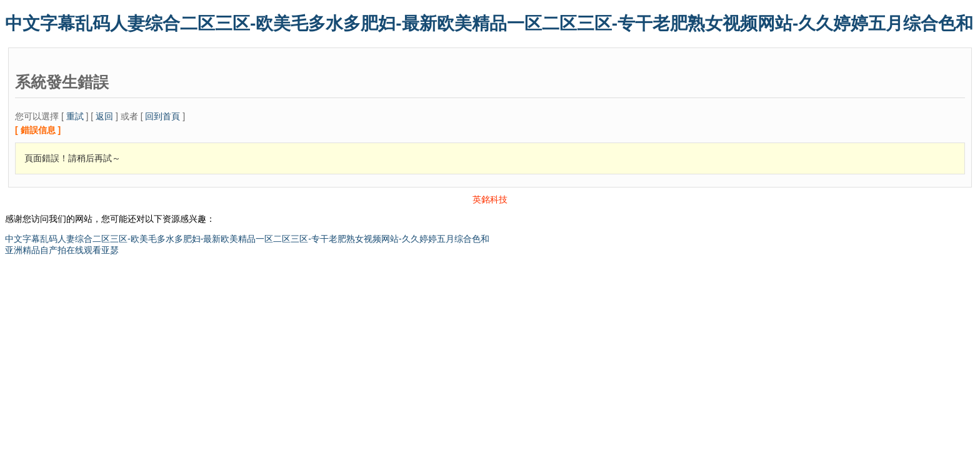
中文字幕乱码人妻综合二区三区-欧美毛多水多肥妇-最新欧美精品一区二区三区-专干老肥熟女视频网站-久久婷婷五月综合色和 (489, 23)
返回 (104, 116)
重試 (75, 116)
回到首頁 (162, 116)
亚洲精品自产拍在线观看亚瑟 (62, 250)
